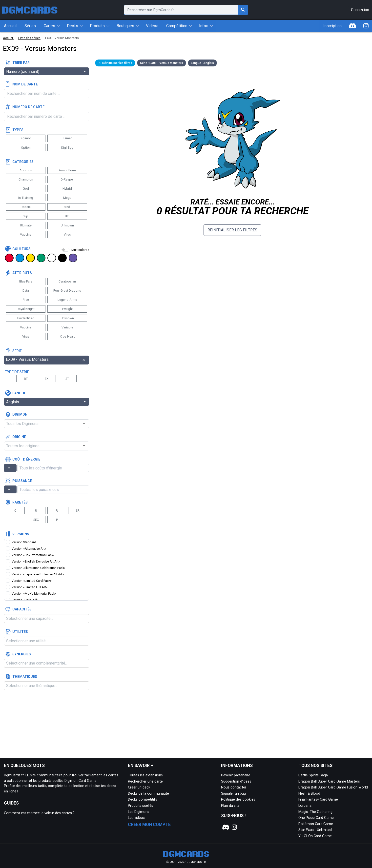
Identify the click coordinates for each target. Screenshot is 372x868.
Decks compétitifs (143, 799)
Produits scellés (141, 806)
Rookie (26, 207)
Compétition (177, 26)
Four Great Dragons (67, 291)
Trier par (21, 63)
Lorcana (305, 806)
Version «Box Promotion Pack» (33, 555)
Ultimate (26, 225)
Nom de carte (25, 84)
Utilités (20, 632)
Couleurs (21, 249)
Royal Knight (26, 309)
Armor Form (67, 170)
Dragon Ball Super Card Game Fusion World (333, 787)
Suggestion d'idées (236, 781)
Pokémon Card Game (316, 824)
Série (17, 351)
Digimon (26, 138)
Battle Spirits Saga (313, 775)
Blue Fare (26, 281)
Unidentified (26, 318)
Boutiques (125, 26)
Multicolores (80, 250)
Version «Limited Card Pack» (32, 581)
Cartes (49, 26)
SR (78, 511)
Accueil (8, 38)
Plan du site (230, 806)
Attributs (22, 273)
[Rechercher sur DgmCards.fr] (243, 10)
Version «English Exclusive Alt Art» (36, 561)
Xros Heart (67, 336)
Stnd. (67, 207)
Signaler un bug (233, 794)
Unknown (67, 225)
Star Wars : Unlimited (315, 830)
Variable (67, 327)
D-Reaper (67, 179)
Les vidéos (136, 818)
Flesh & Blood (309, 794)
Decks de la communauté (148, 794)
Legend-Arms (67, 300)
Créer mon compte (149, 825)
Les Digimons (139, 812)
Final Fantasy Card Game (318, 799)
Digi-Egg (67, 148)
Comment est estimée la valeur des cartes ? (39, 813)
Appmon (26, 170)
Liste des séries (29, 38)
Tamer (67, 138)
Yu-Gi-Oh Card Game (315, 836)
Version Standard (24, 542)
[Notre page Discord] (225, 827)
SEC (36, 520)
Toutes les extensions (145, 775)
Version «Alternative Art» (29, 549)
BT (26, 379)
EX (47, 379)
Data (26, 291)
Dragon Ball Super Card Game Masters (329, 781)
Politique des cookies (238, 799)
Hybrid (67, 189)
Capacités (22, 609)
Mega (67, 198)
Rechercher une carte (145, 781)
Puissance (22, 481)
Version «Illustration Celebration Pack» (39, 568)
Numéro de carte (28, 107)
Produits (97, 26)
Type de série (17, 372)
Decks (72, 26)
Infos (204, 26)
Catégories (23, 162)
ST (67, 379)
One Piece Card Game (316, 818)
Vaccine (26, 234)
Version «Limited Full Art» (30, 587)
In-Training (26, 198)
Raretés (20, 502)
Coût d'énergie (26, 459)
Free (26, 300)
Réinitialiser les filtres (232, 230)
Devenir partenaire (236, 775)
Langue (19, 393)
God (26, 189)
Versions (21, 534)
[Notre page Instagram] (234, 827)
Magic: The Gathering (315, 812)
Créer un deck (139, 787)
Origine (19, 437)
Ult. (67, 216)
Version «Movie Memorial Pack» (34, 594)
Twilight (67, 309)
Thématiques (25, 677)
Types (18, 130)
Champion (26, 179)
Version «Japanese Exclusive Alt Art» (38, 574)
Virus (67, 234)
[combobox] (47, 424)
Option (26, 148)
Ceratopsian (67, 281)
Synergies (22, 654)
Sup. (26, 216)
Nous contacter (234, 787)
